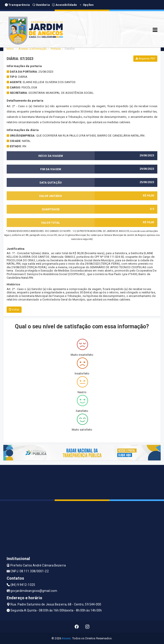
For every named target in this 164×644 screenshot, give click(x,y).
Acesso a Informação (33, 49)
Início (10, 49)
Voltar (14, 310)
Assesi (66, 638)
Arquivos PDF (145, 59)
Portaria (56, 49)
